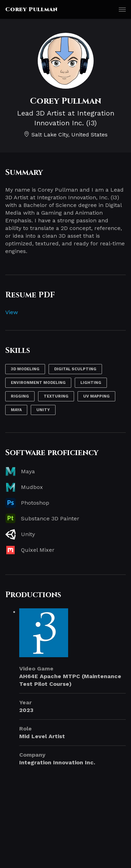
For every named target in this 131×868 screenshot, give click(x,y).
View (12, 312)
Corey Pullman (31, 9)
